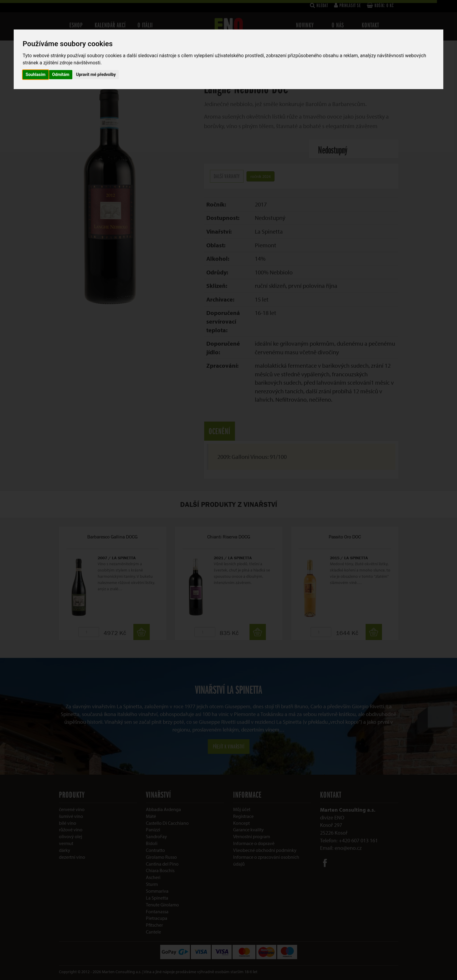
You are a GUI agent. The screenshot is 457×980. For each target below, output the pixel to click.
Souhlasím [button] (36, 74)
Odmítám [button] (61, 74)
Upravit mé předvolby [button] (96, 74)
